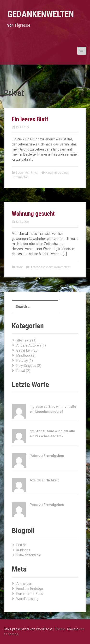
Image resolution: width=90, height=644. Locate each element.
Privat (35, 173)
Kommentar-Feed (30, 594)
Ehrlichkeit (50, 480)
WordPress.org (27, 599)
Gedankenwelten (41, 14)
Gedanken (22, 173)
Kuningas (23, 550)
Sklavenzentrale (29, 555)
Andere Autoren (29, 345)
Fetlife (21, 545)
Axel (33, 480)
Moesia (73, 629)
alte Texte (24, 340)
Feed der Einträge (30, 589)
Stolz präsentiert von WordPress (28, 629)
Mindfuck (23, 355)
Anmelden (24, 584)
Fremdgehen (54, 456)
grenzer (36, 431)
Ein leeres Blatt (30, 119)
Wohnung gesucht (33, 214)
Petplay (22, 361)
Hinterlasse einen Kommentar (50, 267)
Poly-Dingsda (26, 366)
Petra (34, 505)
